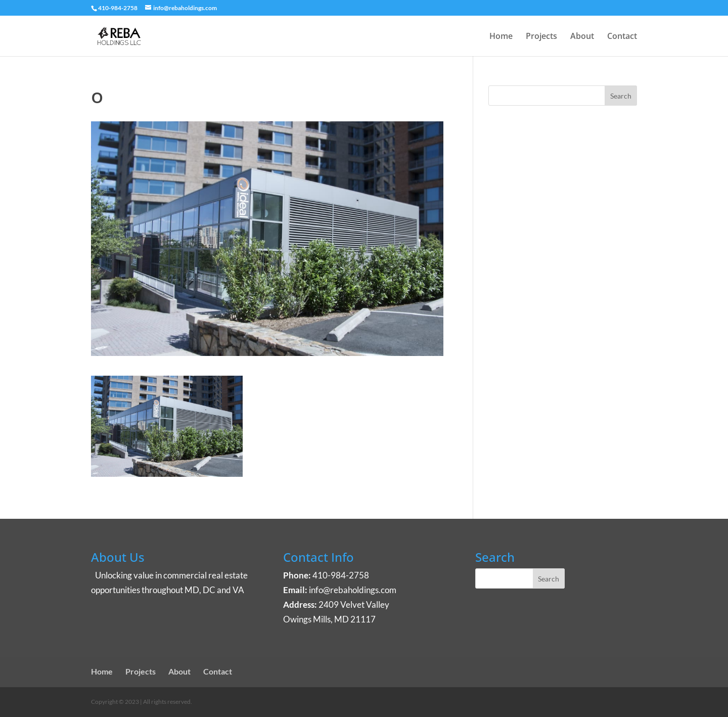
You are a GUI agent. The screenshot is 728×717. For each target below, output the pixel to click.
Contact (622, 37)
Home (501, 37)
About (582, 37)
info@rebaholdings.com (353, 590)
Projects (541, 37)
